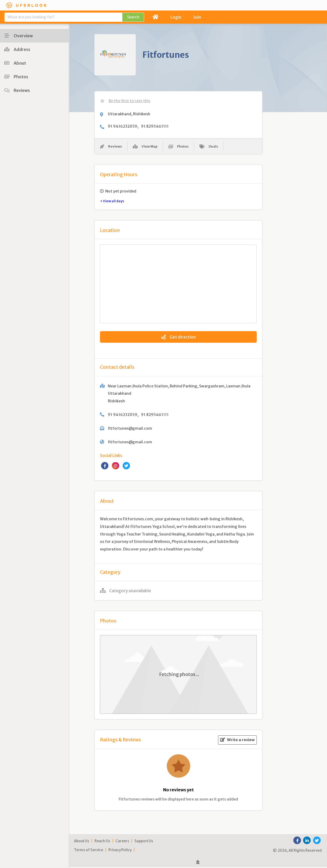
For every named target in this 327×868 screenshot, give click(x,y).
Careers (122, 842)
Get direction (178, 338)
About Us (82, 842)
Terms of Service (89, 851)
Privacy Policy (120, 851)
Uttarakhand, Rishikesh (129, 114)
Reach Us (102, 842)
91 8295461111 (155, 126)
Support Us (144, 842)
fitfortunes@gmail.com (130, 429)
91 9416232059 (123, 126)
